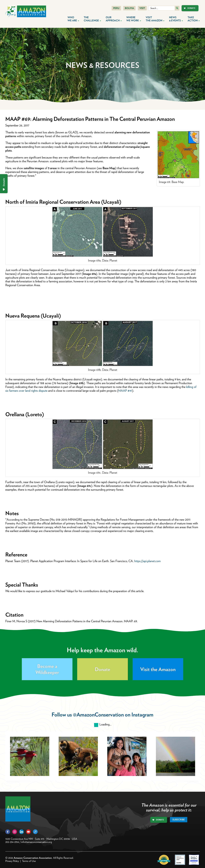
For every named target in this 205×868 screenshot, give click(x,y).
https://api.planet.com (147, 561)
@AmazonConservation (98, 714)
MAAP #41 (125, 391)
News (176, 19)
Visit (142, 8)
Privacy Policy (12, 861)
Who (73, 19)
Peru (116, 8)
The (92, 19)
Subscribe (179, 820)
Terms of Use (29, 861)
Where (134, 19)
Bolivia (129, 8)
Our (114, 19)
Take (194, 19)
